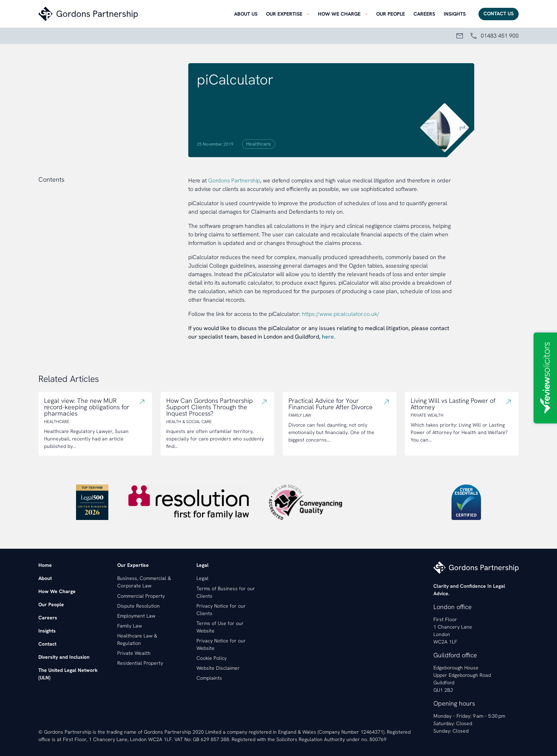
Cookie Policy (212, 658)
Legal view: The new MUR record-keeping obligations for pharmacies (87, 407)
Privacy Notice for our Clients (221, 610)
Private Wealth (134, 653)
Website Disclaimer (218, 668)
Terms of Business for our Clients (226, 592)
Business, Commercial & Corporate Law (144, 582)
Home (45, 565)
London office (453, 607)
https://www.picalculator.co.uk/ (341, 314)
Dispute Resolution (139, 606)
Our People (51, 604)
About (45, 578)
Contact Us (499, 13)
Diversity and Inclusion (64, 657)
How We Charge (57, 591)
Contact (47, 644)
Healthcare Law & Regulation (137, 639)
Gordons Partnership (234, 180)
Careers (424, 14)
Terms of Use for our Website (220, 627)
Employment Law (136, 616)
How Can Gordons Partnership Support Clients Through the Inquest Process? (210, 407)
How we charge (339, 14)
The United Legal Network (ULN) (68, 674)
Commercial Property (141, 596)
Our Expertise (284, 14)
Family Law (129, 626)
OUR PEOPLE (391, 14)
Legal (202, 578)
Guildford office (455, 655)
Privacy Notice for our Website (221, 644)
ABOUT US (246, 14)
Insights (455, 14)
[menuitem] (246, 14)
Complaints (209, 678)
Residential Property (140, 663)
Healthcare (259, 144)
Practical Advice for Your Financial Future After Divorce (331, 404)
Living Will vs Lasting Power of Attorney (453, 404)
